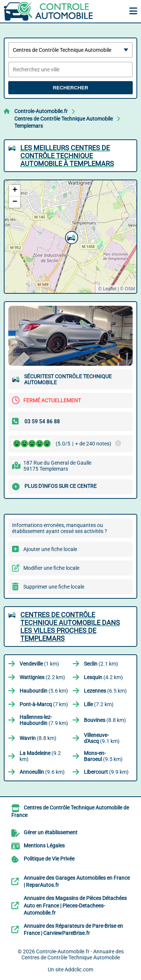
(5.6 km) (44, 691)
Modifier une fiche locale (51, 568)
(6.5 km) (105, 691)
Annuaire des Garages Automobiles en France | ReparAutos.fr (77, 882)
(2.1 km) (101, 664)
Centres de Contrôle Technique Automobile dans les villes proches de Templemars (70, 627)
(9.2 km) (40, 756)
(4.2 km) (103, 677)
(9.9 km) (106, 772)
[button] (71, 237)
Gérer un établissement (51, 832)
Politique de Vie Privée (49, 859)
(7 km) (44, 704)
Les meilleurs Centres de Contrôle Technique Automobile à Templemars (67, 156)
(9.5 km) (103, 756)
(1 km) (39, 664)
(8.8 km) (105, 720)
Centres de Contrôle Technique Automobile (64, 119)
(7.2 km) (99, 704)
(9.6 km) (42, 772)
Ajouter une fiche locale (50, 549)
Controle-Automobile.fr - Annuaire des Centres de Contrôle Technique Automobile (73, 954)
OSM (130, 289)
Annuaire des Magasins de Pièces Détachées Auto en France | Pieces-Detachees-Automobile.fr (75, 905)
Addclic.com (79, 969)
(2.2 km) (42, 677)
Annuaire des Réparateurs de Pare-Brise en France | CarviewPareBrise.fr (73, 930)
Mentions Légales (44, 846)
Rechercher (70, 88)
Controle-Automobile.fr (41, 111)
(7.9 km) (44, 720)
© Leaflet (107, 289)
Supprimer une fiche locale (54, 587)
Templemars (29, 126)
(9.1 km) (102, 738)
